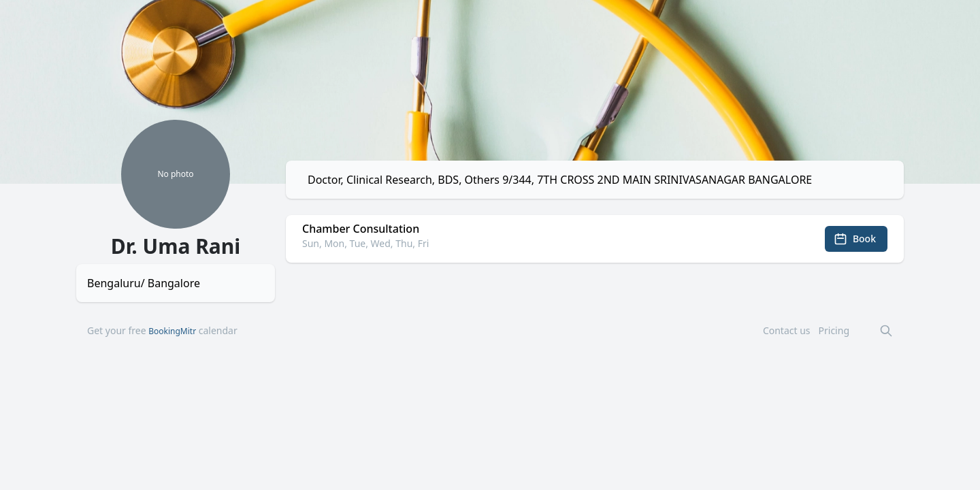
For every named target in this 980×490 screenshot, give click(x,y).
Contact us (787, 330)
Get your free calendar (162, 330)
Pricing (834, 330)
